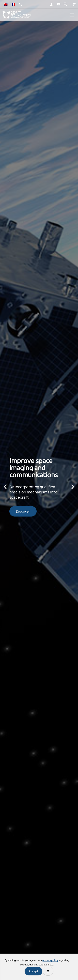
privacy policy (50, 960)
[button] (65, 4)
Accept (33, 971)
